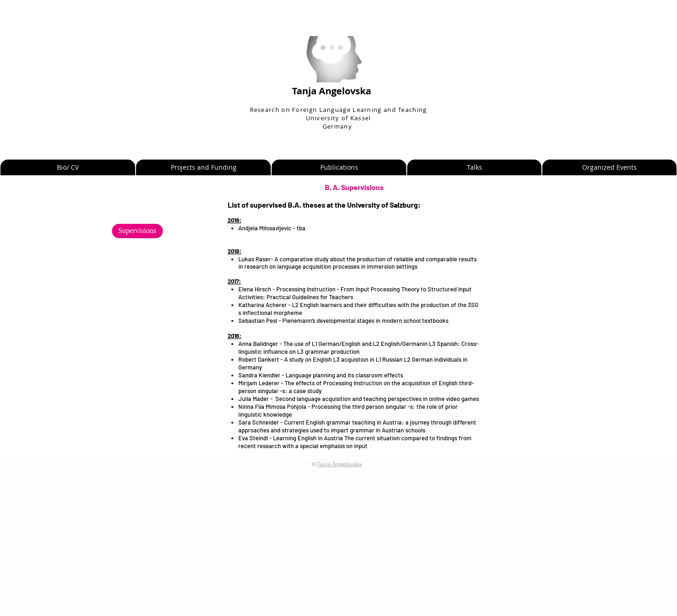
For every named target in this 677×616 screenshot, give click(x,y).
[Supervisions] (137, 231)
